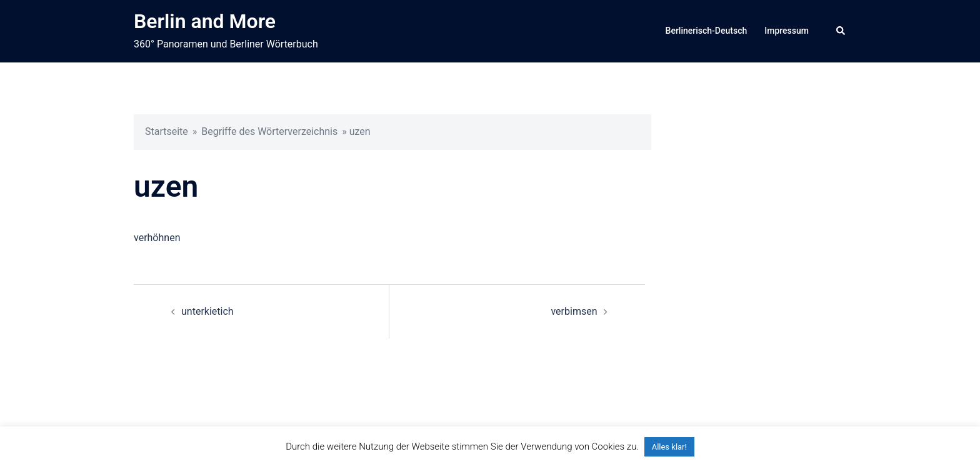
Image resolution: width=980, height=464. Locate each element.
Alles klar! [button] (669, 447)
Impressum (787, 31)
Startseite (167, 131)
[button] (841, 31)
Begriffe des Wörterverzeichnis (269, 131)
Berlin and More (205, 21)
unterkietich (207, 311)
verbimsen (574, 311)
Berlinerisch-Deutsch (707, 31)
